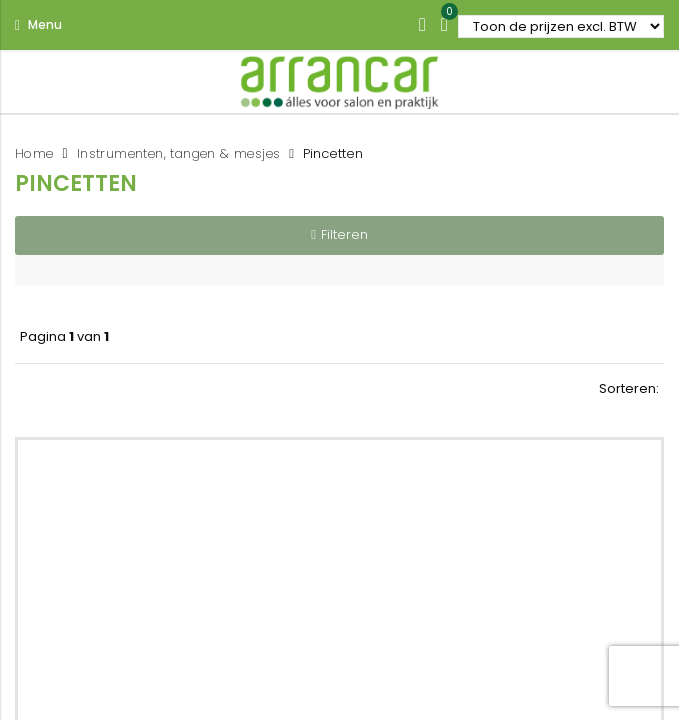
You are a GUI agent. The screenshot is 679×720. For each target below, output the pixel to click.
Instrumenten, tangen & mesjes (179, 153)
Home (34, 153)
